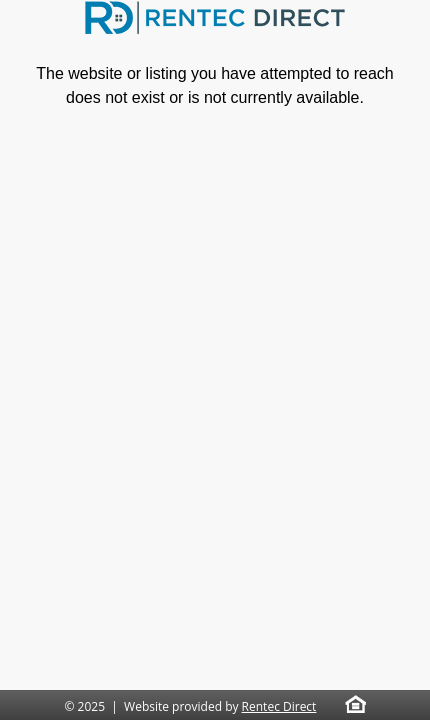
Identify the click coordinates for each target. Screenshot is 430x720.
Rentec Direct (279, 706)
